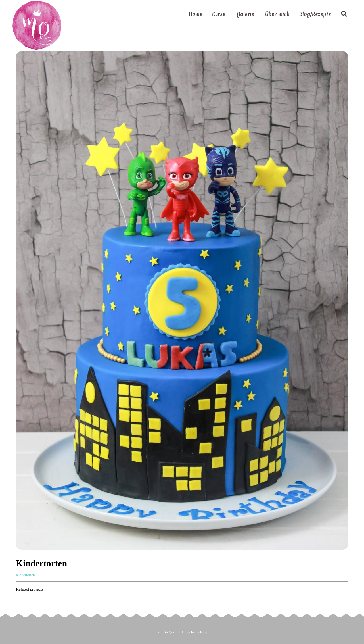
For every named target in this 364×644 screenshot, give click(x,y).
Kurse (219, 14)
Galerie (245, 14)
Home (195, 14)
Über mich (277, 14)
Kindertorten (25, 575)
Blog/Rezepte (315, 14)
